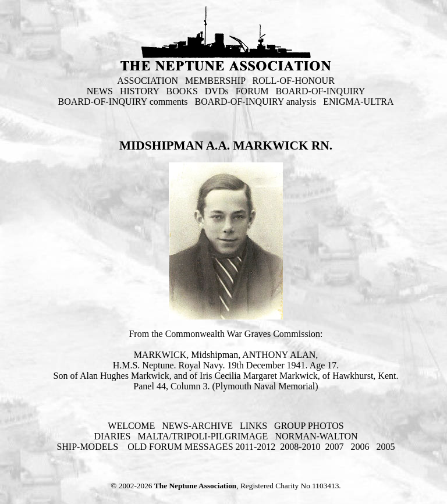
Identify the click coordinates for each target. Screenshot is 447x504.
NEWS (100, 91)
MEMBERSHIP (215, 81)
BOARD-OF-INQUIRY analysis (256, 102)
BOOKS (182, 91)
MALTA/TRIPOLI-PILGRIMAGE (203, 436)
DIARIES (112, 436)
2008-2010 (300, 447)
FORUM (252, 91)
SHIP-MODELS (88, 447)
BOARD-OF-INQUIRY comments (123, 102)
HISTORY (140, 91)
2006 (360, 447)
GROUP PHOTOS (309, 426)
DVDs (217, 91)
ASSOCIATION (148, 81)
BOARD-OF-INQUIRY (321, 91)
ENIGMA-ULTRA (358, 102)
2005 (386, 447)
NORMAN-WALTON (316, 436)
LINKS (253, 426)
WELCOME (131, 426)
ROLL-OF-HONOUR (294, 81)
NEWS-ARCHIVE (197, 426)
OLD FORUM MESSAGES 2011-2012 (201, 447)
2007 (335, 447)
